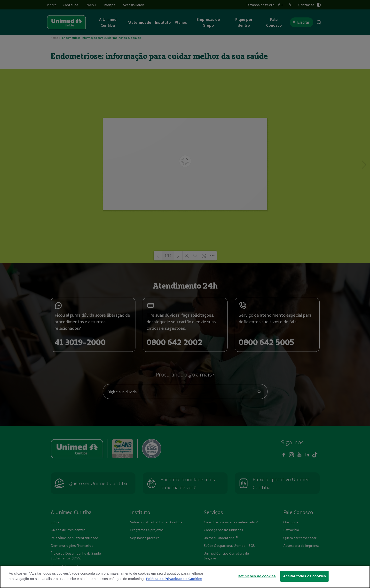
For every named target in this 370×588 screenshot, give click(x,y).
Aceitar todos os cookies (304, 576)
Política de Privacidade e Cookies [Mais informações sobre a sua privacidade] (174, 579)
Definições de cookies (257, 576)
